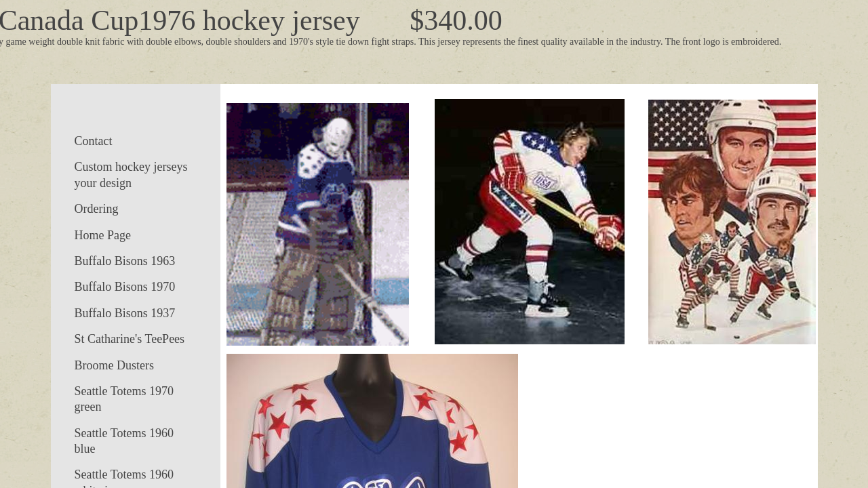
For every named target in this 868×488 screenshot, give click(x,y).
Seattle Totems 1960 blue (124, 441)
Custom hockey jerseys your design (131, 175)
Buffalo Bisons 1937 (125, 313)
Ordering (97, 209)
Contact (94, 141)
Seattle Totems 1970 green (124, 399)
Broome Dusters (114, 365)
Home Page (103, 235)
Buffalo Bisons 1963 (125, 261)
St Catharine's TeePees (130, 339)
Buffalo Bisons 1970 (125, 287)
